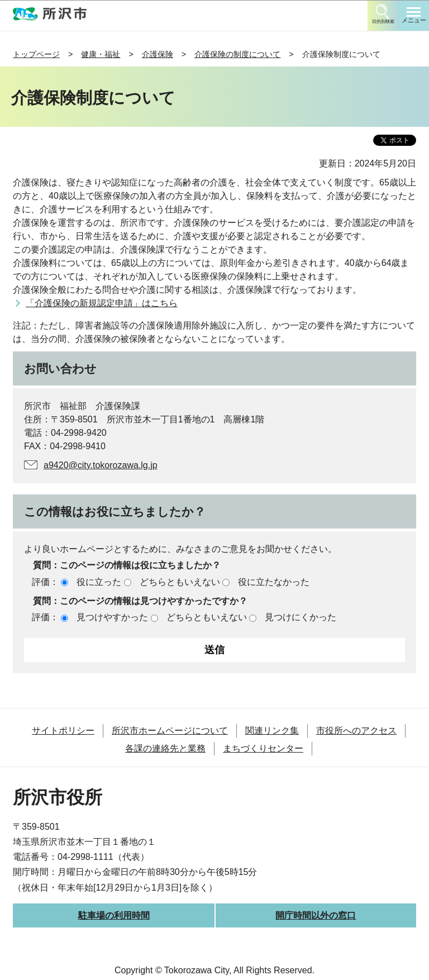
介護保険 (158, 54)
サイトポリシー (63, 731)
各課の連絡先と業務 (165, 748)
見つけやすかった (112, 617)
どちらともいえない (180, 582)
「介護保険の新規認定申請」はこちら (102, 303)
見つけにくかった (301, 617)
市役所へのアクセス (356, 731)
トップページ (36, 54)
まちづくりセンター (263, 748)
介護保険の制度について (237, 54)
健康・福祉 (101, 54)
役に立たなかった (274, 582)
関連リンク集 (272, 731)
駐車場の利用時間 (114, 915)
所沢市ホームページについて (170, 731)
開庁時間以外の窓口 (316, 915)
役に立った (99, 582)
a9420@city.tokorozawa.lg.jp (101, 465)
